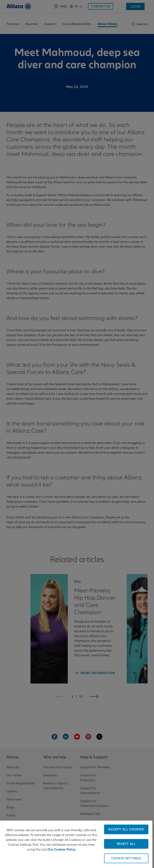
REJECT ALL (126, 844)
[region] (76, 844)
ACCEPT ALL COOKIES (126, 829)
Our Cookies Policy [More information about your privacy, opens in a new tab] (62, 849)
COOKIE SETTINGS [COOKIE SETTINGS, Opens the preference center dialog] (126, 858)
